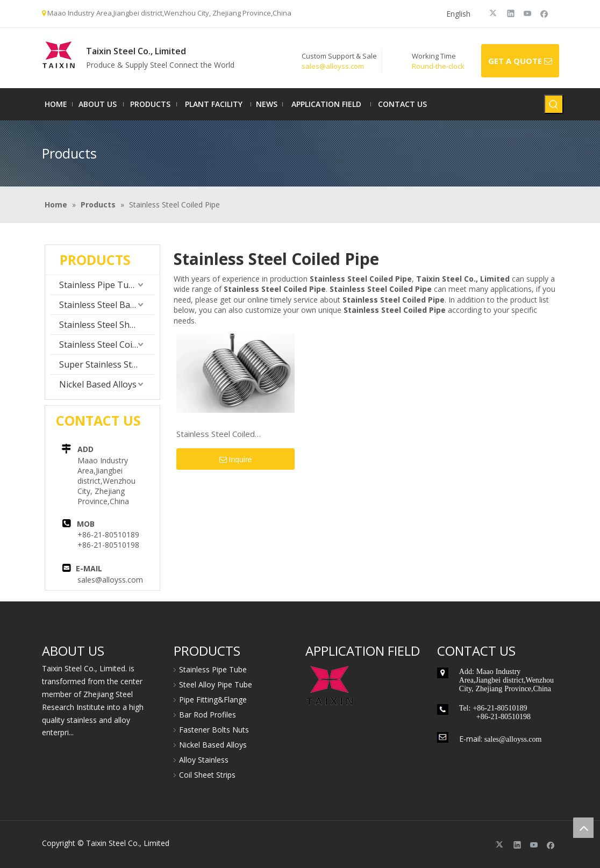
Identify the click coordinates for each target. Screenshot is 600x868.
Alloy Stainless (204, 760)
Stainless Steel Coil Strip (107, 345)
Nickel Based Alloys (98, 384)
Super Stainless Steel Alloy (107, 364)
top (583, 828)
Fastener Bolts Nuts (214, 730)
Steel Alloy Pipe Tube (216, 684)
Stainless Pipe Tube (99, 285)
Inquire (236, 460)
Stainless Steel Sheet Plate (107, 325)
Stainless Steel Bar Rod (105, 305)
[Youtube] (528, 13)
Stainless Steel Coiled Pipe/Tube (216, 434)
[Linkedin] (511, 13)
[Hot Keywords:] (554, 104)
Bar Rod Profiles (208, 715)
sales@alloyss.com (110, 580)
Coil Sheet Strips (207, 775)
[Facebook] (544, 13)
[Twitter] (494, 13)
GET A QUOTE (520, 61)
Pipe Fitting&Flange (213, 700)
